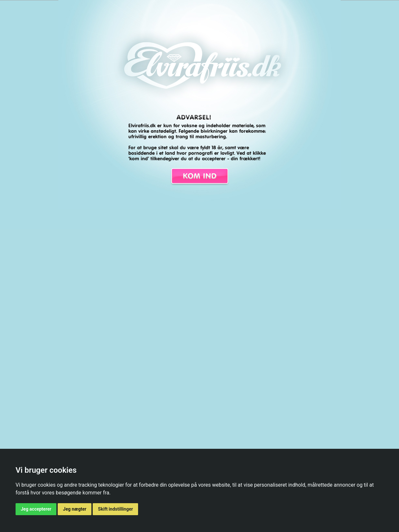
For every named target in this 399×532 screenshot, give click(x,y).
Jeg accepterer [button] (36, 509)
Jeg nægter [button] (75, 509)
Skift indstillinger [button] (115, 509)
